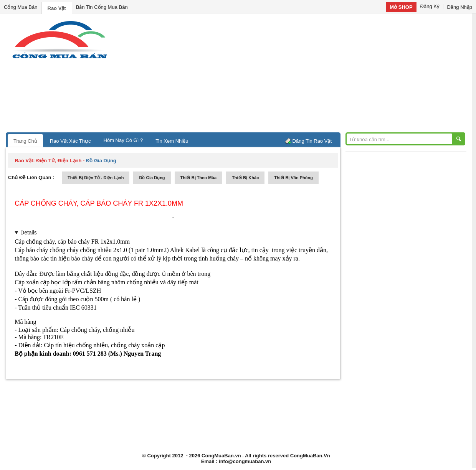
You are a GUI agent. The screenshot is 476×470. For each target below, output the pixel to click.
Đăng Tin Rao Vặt (312, 141)
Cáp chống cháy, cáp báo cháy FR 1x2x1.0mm (99, 203)
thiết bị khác (245, 178)
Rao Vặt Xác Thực (70, 141)
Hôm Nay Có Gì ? (123, 140)
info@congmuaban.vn (245, 461)
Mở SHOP (401, 7)
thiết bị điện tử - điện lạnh (96, 178)
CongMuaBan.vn (221, 456)
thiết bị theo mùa (199, 178)
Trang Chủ (25, 141)
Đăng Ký (430, 6)
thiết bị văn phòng (293, 178)
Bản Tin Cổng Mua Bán (102, 7)
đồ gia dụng (152, 178)
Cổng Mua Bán (21, 7)
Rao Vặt (57, 8)
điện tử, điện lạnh (59, 161)
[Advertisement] (303, 75)
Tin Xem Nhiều (172, 141)
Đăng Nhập (459, 7)
